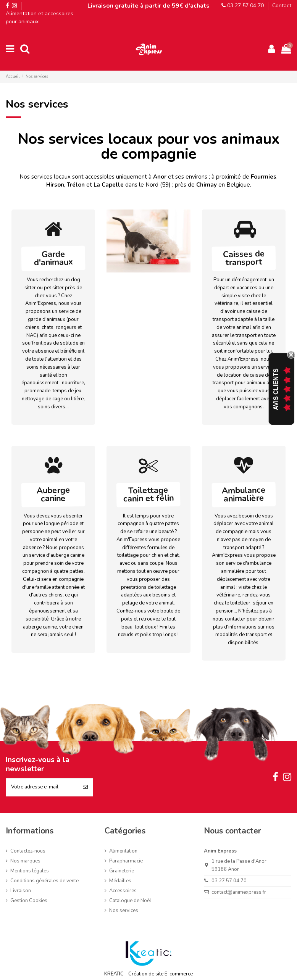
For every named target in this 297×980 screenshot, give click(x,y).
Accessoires (123, 891)
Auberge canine (53, 494)
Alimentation (123, 851)
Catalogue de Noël (130, 901)
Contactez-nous (28, 851)
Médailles (120, 881)
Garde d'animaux (54, 258)
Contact (282, 6)
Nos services (124, 911)
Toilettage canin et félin (149, 494)
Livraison (21, 891)
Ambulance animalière (244, 494)
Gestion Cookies (29, 901)
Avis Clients (276, 389)
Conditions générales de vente (44, 881)
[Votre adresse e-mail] (42, 787)
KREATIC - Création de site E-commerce (148, 974)
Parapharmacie (126, 861)
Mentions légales (30, 871)
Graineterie (122, 871)
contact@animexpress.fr (239, 892)
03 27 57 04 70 (243, 6)
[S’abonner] (85, 787)
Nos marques (25, 861)
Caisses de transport (244, 258)
